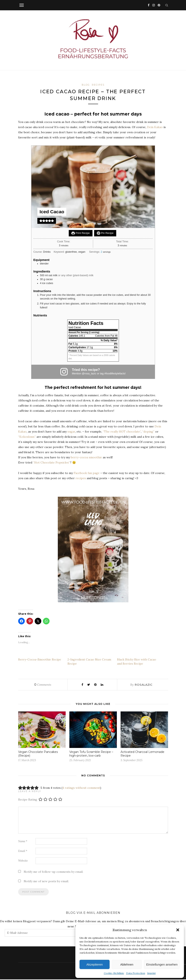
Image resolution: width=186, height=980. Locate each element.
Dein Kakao (155, 128)
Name (23, 842)
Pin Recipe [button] (105, 234)
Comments (43, 685)
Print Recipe (81, 234)
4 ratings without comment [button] (81, 788)
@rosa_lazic (89, 374)
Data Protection (136, 973)
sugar (71, 432)
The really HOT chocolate (122, 432)
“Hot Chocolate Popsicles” (52, 463)
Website (23, 861)
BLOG (86, 85)
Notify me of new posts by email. (46, 882)
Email (23, 852)
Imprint (151, 973)
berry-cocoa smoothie (86, 458)
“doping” (148, 432)
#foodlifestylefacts (115, 374)
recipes (81, 479)
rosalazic (144, 685)
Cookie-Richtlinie (114, 973)
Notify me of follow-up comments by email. (53, 872)
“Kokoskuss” (27, 437)
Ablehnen (127, 964)
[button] (178, 930)
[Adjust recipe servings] (101, 252)
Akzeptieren (94, 964)
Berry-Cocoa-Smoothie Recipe (40, 660)
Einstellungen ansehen (162, 964)
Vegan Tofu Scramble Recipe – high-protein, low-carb (91, 754)
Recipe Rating (28, 800)
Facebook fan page (87, 473)
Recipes (98, 85)
